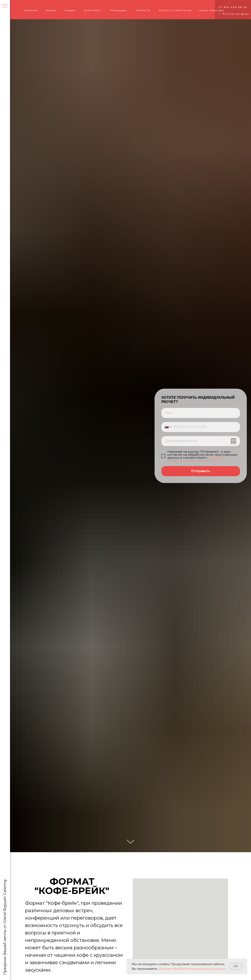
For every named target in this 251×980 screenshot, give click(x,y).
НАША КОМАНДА (212, 11)
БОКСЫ (51, 11)
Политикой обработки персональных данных (197, 459)
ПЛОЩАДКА (119, 11)
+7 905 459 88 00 (233, 7)
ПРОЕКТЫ (143, 11)
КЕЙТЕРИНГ (93, 11)
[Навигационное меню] (5, 6)
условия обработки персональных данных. (192, 969)
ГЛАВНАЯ (31, 11)
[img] (22, 9)
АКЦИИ (70, 11)
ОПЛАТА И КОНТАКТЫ (175, 11)
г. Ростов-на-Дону (234, 14)
